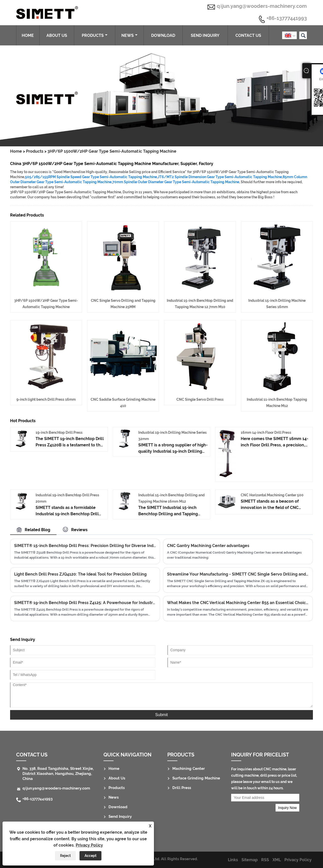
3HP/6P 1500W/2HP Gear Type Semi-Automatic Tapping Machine (112, 151)
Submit (161, 715)
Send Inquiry (205, 35)
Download (163, 35)
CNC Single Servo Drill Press (200, 399)
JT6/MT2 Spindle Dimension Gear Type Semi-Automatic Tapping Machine (220, 177)
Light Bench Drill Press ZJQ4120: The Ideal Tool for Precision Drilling (80, 574)
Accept (90, 856)
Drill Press (182, 788)
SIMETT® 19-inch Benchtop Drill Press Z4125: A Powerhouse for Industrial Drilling (85, 603)
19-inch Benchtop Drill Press (59, 432)
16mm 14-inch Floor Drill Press (266, 432)
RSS (265, 860)
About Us (57, 35)
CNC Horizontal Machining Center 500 (272, 495)
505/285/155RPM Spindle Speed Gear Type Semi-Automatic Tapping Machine (91, 177)
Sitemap (250, 860)
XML (277, 860)
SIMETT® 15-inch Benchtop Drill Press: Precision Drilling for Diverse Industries (85, 546)
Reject (65, 856)
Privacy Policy (89, 845)
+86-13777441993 (287, 18)
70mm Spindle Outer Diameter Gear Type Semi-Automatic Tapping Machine (176, 182)
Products (95, 35)
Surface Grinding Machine (196, 778)
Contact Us (248, 35)
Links (233, 860)
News (129, 35)
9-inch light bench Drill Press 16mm (46, 399)
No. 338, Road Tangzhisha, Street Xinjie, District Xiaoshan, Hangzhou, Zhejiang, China (58, 774)
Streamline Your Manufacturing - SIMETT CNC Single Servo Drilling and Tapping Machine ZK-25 (238, 574)
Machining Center (189, 769)
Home (28, 35)
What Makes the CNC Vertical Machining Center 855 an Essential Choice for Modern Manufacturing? (238, 603)
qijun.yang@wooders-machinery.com (262, 6)
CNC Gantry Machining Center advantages (208, 546)
